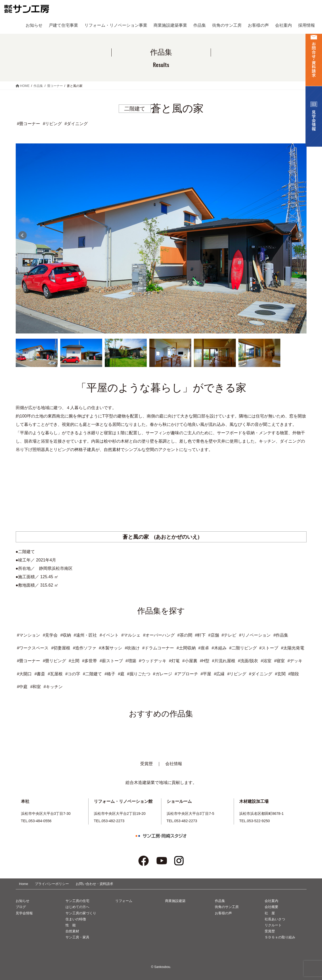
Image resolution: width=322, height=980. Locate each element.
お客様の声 (223, 913)
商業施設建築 (175, 901)
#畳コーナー (29, 661)
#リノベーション (255, 635)
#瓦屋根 (55, 674)
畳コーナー (30, 124)
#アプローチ (186, 674)
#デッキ (295, 661)
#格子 (110, 674)
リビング (53, 124)
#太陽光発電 (293, 648)
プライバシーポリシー (52, 884)
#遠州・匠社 (85, 635)
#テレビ (229, 635)
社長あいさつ (275, 919)
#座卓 (204, 648)
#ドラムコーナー (158, 648)
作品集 (220, 901)
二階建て (135, 109)
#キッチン (53, 687)
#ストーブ (269, 648)
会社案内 (271, 901)
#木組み (219, 648)
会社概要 (271, 907)
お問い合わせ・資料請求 (94, 884)
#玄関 (280, 674)
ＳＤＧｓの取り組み (280, 937)
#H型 (205, 661)
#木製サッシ (110, 648)
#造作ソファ (84, 648)
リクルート (273, 925)
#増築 (131, 661)
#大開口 (24, 674)
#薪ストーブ (111, 661)
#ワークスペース (33, 648)
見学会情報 (24, 913)
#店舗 (214, 635)
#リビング (237, 674)
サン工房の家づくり (81, 913)
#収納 (66, 635)
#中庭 (22, 687)
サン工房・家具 (77, 937)
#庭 (121, 674)
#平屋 (206, 674)
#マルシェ (131, 635)
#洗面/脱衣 (248, 661)
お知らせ (23, 901)
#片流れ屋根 (224, 661)
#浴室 (266, 661)
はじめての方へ (77, 907)
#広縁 (219, 674)
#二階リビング (243, 648)
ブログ (21, 907)
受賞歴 (146, 764)
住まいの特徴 (76, 919)
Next (300, 235)
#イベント (109, 635)
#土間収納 (186, 648)
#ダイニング (261, 674)
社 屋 (270, 913)
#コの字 (73, 674)
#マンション (29, 635)
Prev (23, 235)
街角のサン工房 (227, 907)
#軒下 (200, 635)
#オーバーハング (159, 635)
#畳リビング (54, 661)
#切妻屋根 (61, 648)
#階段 (294, 674)
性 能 (71, 925)
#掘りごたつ (139, 674)
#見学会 (50, 635)
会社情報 (174, 764)
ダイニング (77, 124)
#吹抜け (132, 648)
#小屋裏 (190, 661)
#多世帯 (89, 661)
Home (24, 884)
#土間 (74, 661)
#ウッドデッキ (153, 661)
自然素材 (72, 931)
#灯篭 (174, 661)
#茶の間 (185, 635)
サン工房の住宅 (77, 901)
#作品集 (281, 635)
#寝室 (279, 661)
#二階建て (92, 674)
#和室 (36, 687)
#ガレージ (163, 674)
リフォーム (124, 901)
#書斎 (40, 674)
